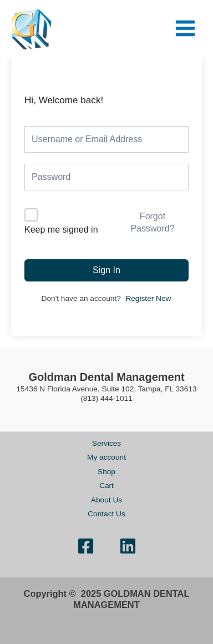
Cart (106, 485)
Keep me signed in (61, 230)
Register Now (148, 298)
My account (106, 457)
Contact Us (106, 514)
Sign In (106, 270)
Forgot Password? (152, 222)
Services (106, 443)
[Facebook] (86, 546)
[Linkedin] (128, 546)
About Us (106, 500)
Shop (106, 472)
